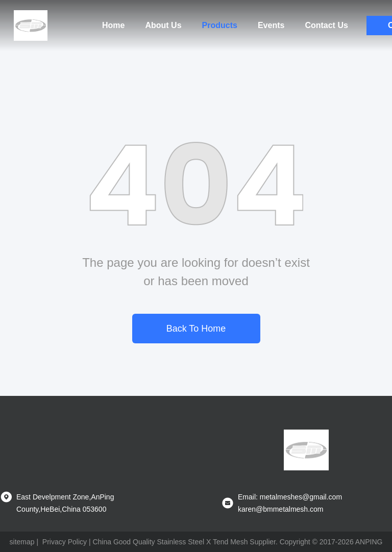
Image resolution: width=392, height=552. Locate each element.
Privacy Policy (65, 542)
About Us (163, 25)
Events (271, 25)
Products (220, 25)
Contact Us (326, 25)
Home (113, 25)
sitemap (22, 542)
